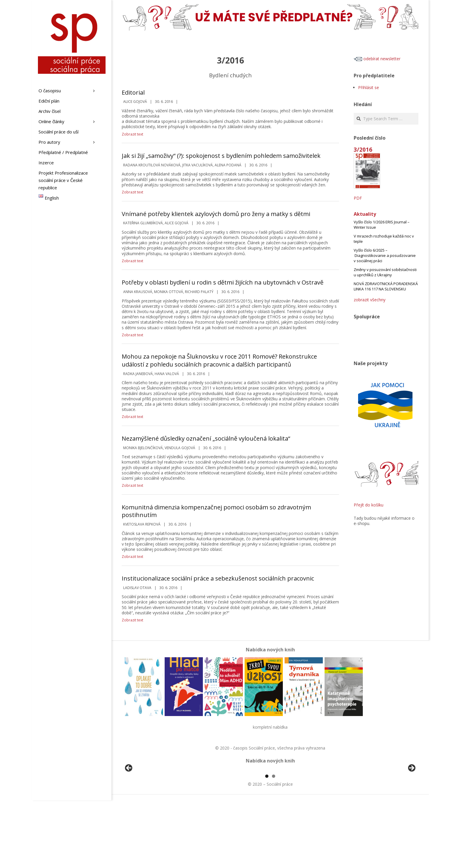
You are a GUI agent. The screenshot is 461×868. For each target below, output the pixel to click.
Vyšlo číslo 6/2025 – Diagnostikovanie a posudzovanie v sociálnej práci (385, 255)
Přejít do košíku (369, 505)
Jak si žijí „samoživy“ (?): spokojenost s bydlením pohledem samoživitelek (221, 156)
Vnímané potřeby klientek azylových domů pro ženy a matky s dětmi (216, 214)
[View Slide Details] (145, 804)
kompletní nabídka (270, 727)
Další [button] (411, 802)
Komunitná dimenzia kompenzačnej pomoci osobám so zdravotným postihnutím (216, 511)
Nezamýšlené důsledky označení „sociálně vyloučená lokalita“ (206, 438)
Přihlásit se (369, 87)
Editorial (133, 92)
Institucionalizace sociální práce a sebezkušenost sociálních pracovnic (218, 578)
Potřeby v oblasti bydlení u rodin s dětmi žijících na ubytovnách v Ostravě (223, 282)
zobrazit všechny (370, 300)
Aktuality (365, 214)
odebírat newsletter (377, 59)
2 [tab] (274, 844)
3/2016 (363, 149)
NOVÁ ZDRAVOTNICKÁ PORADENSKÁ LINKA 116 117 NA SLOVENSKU (386, 286)
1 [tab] (267, 844)
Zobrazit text (132, 134)
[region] (270, 804)
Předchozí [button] (129, 802)
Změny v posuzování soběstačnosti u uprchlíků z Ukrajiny (385, 272)
